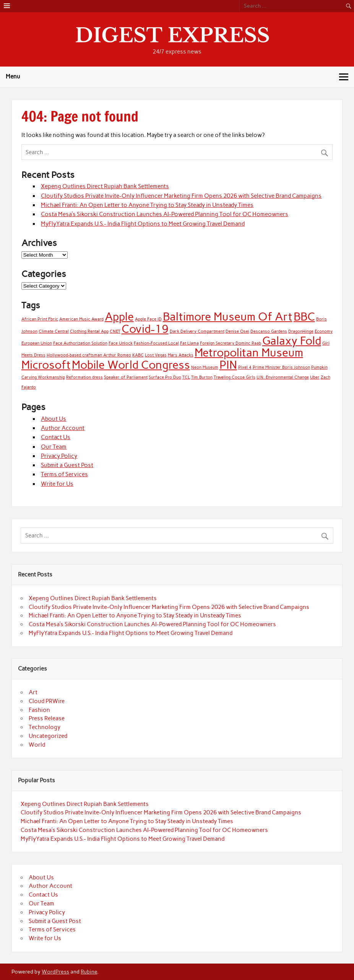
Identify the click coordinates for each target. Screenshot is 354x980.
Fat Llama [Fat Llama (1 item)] (189, 343)
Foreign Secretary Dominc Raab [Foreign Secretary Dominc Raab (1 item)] (231, 343)
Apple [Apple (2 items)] (119, 317)
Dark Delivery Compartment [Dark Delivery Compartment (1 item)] (197, 331)
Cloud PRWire (47, 701)
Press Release (47, 718)
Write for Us (57, 484)
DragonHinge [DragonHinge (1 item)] (301, 331)
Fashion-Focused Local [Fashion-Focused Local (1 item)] (156, 343)
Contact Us (56, 437)
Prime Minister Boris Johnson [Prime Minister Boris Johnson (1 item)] (281, 367)
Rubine (89, 972)
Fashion (39, 710)
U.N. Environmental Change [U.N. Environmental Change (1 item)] (283, 377)
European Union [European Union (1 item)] (37, 343)
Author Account (63, 428)
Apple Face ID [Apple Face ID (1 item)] (148, 319)
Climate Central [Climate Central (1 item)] (54, 331)
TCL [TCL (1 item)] (186, 377)
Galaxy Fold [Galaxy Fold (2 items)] (292, 341)
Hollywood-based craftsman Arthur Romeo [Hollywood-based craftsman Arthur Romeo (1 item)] (89, 355)
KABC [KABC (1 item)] (138, 355)
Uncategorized (48, 736)
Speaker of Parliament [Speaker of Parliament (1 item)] (126, 377)
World (37, 745)
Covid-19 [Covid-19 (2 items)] (145, 329)
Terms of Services (64, 474)
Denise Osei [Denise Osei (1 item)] (237, 331)
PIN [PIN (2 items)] (228, 365)
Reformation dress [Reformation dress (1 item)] (84, 377)
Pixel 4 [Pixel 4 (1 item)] (245, 367)
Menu (13, 77)
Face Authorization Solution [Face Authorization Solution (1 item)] (80, 343)
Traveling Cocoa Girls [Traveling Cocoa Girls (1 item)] (235, 377)
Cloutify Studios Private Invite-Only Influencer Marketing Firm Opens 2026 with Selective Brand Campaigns (181, 196)
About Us (54, 419)
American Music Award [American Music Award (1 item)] (81, 319)
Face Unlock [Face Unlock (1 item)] (121, 343)
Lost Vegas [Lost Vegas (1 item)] (156, 355)
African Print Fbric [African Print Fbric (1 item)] (40, 319)
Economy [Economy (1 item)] (324, 331)
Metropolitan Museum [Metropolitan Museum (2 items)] (249, 352)
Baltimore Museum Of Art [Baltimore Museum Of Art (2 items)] (228, 317)
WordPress (55, 972)
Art (33, 692)
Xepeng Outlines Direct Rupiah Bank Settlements (105, 186)
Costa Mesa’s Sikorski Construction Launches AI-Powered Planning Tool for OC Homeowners (165, 214)
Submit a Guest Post (67, 465)
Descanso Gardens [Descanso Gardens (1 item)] (269, 331)
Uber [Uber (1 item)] (315, 377)
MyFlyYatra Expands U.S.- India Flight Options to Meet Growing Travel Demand (143, 224)
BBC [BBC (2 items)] (304, 317)
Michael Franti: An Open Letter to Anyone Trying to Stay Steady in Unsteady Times (147, 205)
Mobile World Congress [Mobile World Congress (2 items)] (131, 365)
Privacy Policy (59, 456)
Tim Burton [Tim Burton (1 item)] (202, 377)
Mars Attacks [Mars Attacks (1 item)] (181, 355)
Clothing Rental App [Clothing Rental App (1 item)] (89, 331)
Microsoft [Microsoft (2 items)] (46, 365)
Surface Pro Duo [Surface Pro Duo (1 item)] (165, 377)
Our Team (54, 447)
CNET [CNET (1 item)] (115, 331)
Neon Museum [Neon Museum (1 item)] (205, 367)
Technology (45, 727)
